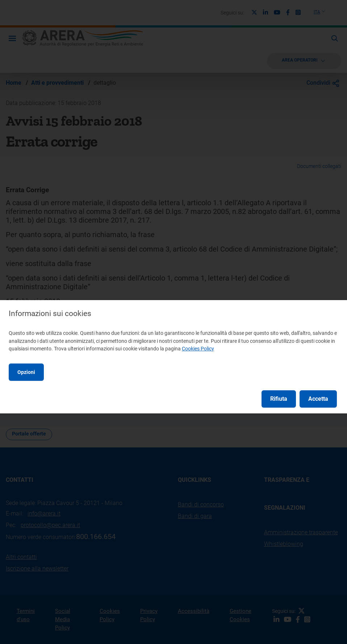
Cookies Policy (198, 349)
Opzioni (26, 372)
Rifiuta (279, 399)
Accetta (318, 399)
